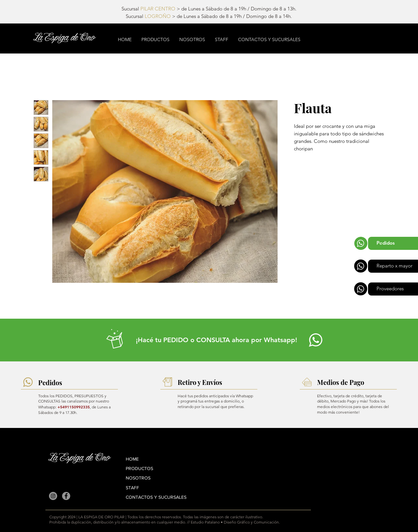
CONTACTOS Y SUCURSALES (156, 497)
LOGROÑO (158, 16)
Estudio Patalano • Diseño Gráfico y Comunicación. (235, 522)
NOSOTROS (138, 478)
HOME (132, 459)
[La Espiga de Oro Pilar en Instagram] (53, 496)
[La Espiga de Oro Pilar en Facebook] (66, 496)
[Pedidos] (393, 243)
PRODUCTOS (139, 468)
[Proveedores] (393, 289)
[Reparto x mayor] (393, 266)
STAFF (132, 488)
